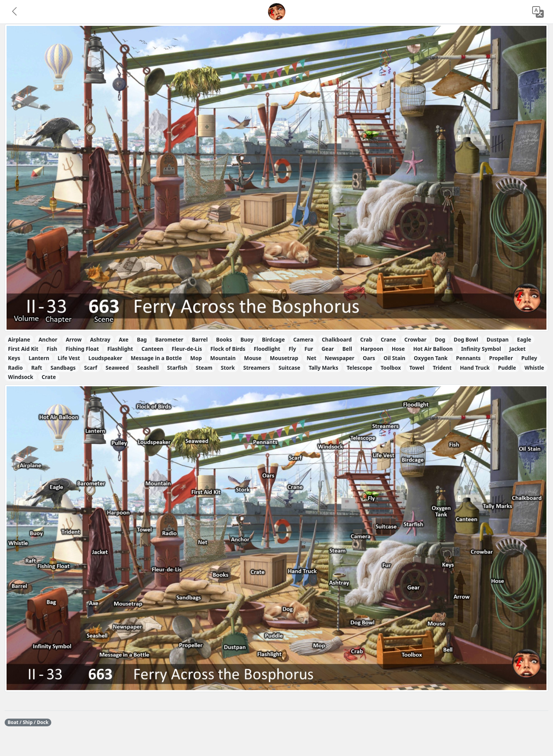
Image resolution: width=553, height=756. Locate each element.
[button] (15, 12)
